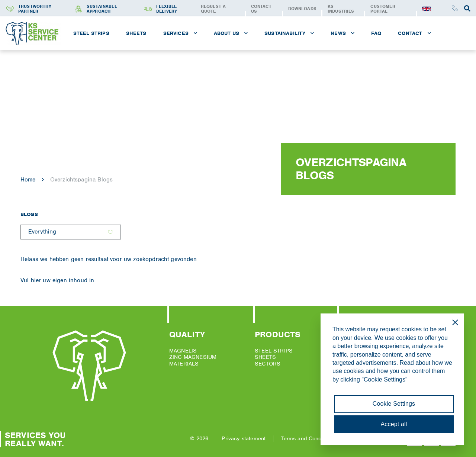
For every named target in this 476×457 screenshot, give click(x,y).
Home (28, 180)
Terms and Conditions (307, 438)
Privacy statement (244, 438)
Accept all (394, 424)
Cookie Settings (394, 404)
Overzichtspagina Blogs (82, 180)
